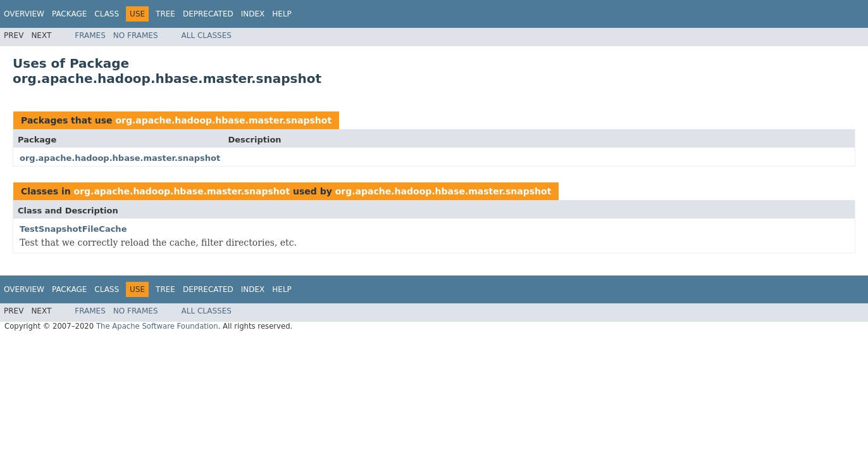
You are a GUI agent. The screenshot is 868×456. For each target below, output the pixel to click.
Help (282, 14)
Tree (165, 14)
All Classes (207, 35)
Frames (90, 35)
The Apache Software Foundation (157, 326)
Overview (24, 14)
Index (253, 14)
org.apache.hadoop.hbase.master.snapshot (223, 120)
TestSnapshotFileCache (73, 229)
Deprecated (208, 14)
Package (69, 14)
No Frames (136, 35)
